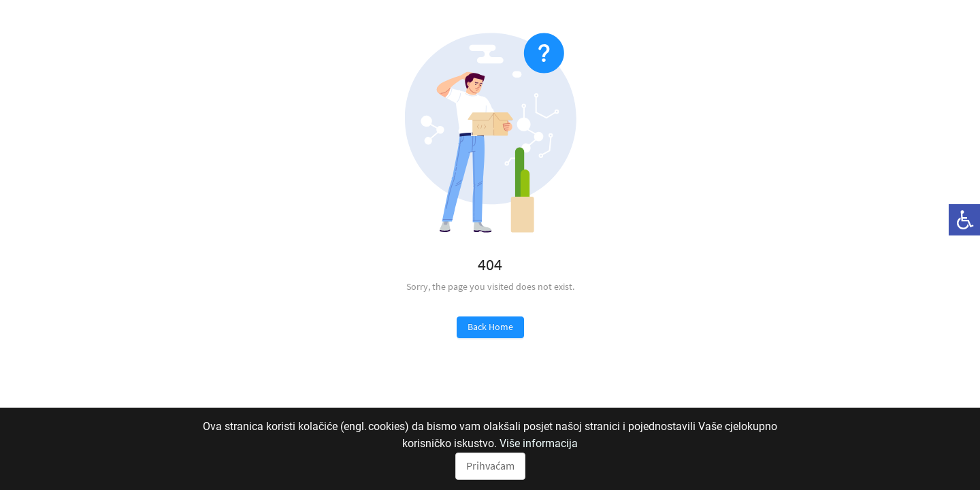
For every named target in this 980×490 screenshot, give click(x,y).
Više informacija (539, 443)
